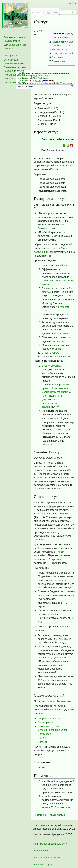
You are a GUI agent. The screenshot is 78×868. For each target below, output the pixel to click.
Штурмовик (44, 734)
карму (55, 353)
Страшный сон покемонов (53, 730)
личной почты (63, 266)
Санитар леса (46, 722)
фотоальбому (60, 333)
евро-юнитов (58, 559)
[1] (52, 283)
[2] (57, 406)
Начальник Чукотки (49, 726)
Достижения (64, 701)
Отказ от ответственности (47, 858)
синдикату (57, 349)
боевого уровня (47, 228)
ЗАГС (60, 458)
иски (55, 341)
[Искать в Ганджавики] (53, 13)
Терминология (57, 815)
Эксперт (42, 742)
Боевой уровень (51, 366)
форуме (46, 292)
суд (62, 341)
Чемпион (43, 738)
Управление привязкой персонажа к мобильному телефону (56, 388)
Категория (41, 815)
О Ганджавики (41, 851)
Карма (41, 768)
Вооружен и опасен (49, 718)
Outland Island (62, 357)
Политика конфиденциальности (50, 844)
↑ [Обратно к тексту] (42, 781)
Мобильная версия (43, 865)
